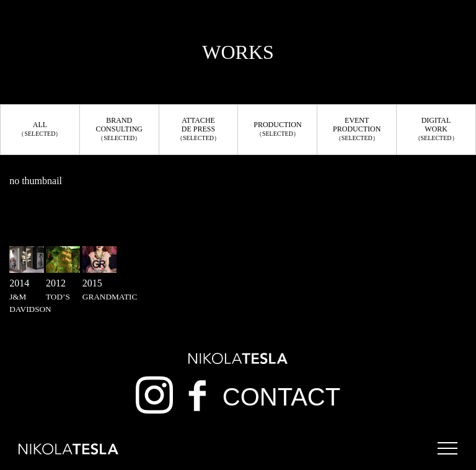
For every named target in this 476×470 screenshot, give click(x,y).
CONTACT (281, 397)
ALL (40, 129)
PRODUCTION (277, 129)
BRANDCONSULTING (119, 129)
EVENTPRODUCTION (357, 129)
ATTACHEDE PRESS (198, 129)
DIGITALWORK (436, 129)
